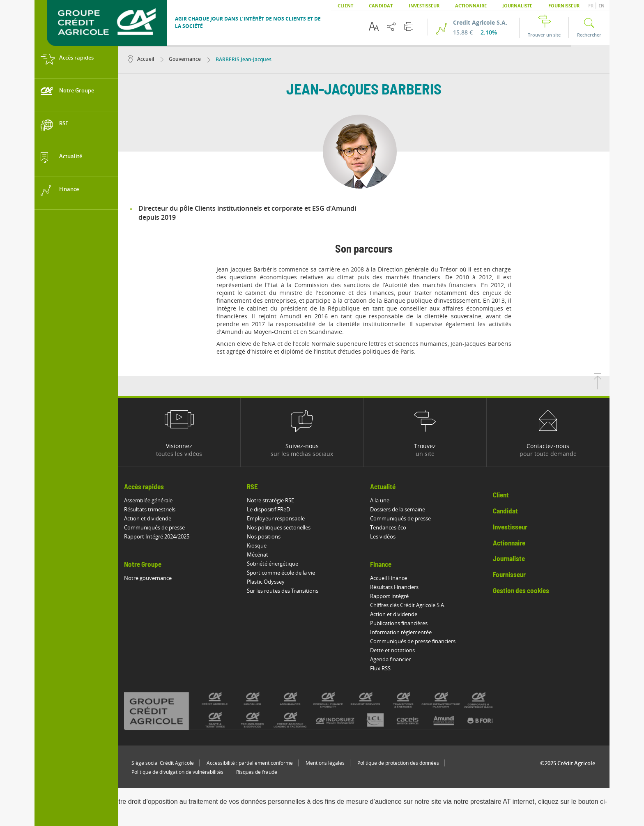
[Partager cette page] (391, 27)
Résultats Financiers (394, 587)
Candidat (381, 6)
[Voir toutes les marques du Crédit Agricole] (323, 711)
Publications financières (399, 623)
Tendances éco (388, 527)
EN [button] (601, 6)
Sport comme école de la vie (281, 573)
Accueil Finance (389, 578)
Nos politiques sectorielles (279, 527)
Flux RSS (380, 668)
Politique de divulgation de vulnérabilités (177, 772)
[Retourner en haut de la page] (598, 387)
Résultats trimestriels (150, 509)
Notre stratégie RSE (270, 500)
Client (345, 6)
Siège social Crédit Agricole (163, 763)
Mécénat (258, 555)
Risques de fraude (257, 772)
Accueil (141, 59)
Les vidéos (383, 536)
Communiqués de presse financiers (413, 641)
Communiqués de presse (154, 527)
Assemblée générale (148, 500)
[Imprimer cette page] (409, 26)
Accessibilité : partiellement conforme (250, 763)
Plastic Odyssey (266, 582)
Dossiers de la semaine (398, 509)
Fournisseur (564, 6)
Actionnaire (471, 6)
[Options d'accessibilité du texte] (374, 26)
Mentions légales (325, 763)
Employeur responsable (276, 518)
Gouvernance (181, 59)
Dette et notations (392, 650)
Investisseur (424, 6)
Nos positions (264, 536)
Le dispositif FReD (268, 509)
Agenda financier (390, 659)
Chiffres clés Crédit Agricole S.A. (408, 605)
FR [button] (591, 6)
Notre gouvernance (148, 578)
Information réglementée (401, 632)
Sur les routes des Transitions (283, 591)
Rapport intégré (389, 596)
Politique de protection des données (398, 763)
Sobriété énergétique (273, 564)
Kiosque (257, 545)
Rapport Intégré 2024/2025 (157, 536)
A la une (380, 500)
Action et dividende (148, 518)
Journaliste (517, 6)
